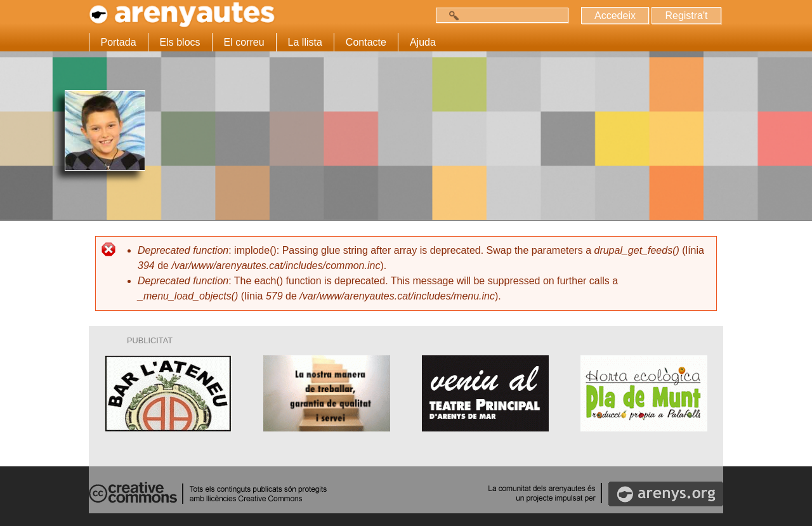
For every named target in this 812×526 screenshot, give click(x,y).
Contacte (366, 42)
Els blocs (180, 42)
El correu (244, 42)
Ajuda (423, 42)
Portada (119, 42)
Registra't (686, 16)
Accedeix (615, 16)
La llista (305, 42)
